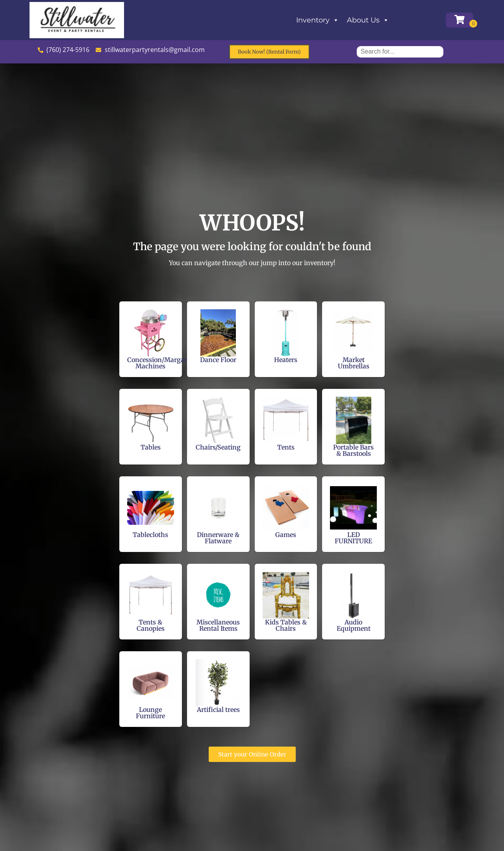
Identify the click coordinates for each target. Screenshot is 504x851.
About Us (368, 20)
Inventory (318, 20)
